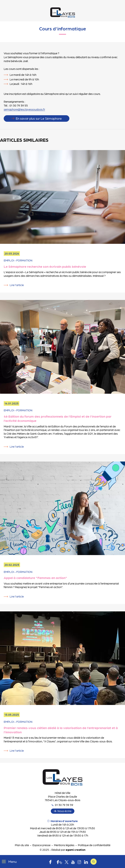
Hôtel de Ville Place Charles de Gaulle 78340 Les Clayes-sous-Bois (62, 796)
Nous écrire (64, 811)
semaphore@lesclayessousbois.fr (24, 109)
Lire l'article (17, 285)
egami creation (75, 850)
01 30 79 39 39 (62, 805)
